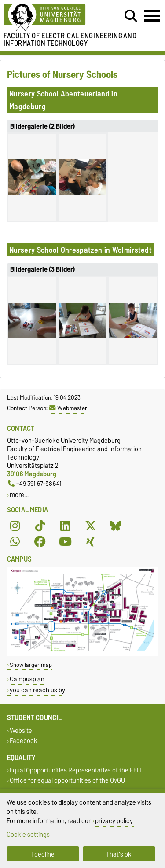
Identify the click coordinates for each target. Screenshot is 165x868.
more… (19, 495)
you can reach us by (37, 690)
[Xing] (91, 541)
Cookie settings (28, 834)
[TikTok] (40, 526)
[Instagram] (15, 526)
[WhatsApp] (15, 541)
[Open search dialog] (131, 16)
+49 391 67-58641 (35, 484)
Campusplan (27, 679)
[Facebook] (40, 541)
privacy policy (114, 821)
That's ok (119, 854)
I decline (43, 854)
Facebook (24, 741)
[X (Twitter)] (91, 526)
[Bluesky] (116, 526)
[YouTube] (65, 541)
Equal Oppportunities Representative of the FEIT (76, 771)
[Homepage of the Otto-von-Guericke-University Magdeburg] (51, 18)
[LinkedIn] (65, 526)
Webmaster (68, 408)
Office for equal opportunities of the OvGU (67, 781)
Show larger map (31, 665)
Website (21, 730)
